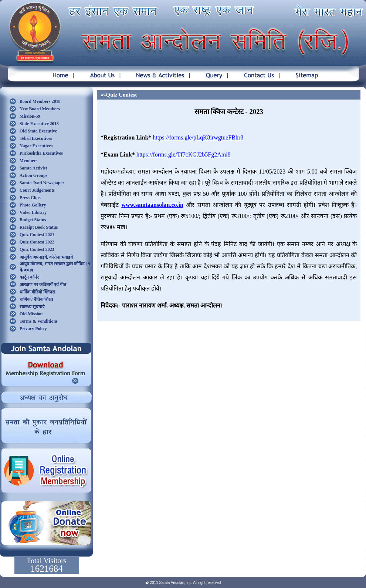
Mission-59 (30, 116)
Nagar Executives (36, 146)
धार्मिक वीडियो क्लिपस (37, 292)
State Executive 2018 (39, 124)
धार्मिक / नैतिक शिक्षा (36, 299)
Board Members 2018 (40, 101)
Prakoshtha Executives (41, 153)
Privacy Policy (33, 329)
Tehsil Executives (36, 138)
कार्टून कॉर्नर (29, 277)
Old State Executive (38, 131)
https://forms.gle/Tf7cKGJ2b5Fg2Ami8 (184, 154)
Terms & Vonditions (39, 321)
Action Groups (33, 175)
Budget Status (33, 220)
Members (29, 161)
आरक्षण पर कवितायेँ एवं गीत (43, 285)
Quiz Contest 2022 (37, 242)
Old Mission (31, 314)
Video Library (33, 212)
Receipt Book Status (39, 227)
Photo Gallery (33, 205)
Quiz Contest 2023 (37, 249)
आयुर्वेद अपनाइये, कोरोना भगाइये (46, 257)
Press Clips (30, 198)
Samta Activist (33, 168)
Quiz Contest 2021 (37, 235)
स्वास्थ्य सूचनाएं (32, 307)
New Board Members (40, 109)
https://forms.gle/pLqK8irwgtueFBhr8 (198, 137)
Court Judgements (37, 190)
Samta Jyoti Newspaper (42, 183)
